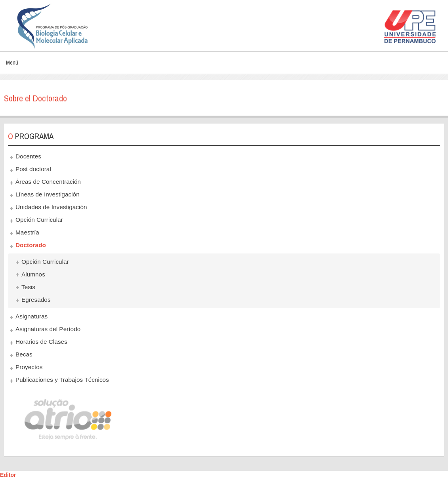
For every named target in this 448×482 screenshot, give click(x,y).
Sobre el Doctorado (35, 98)
